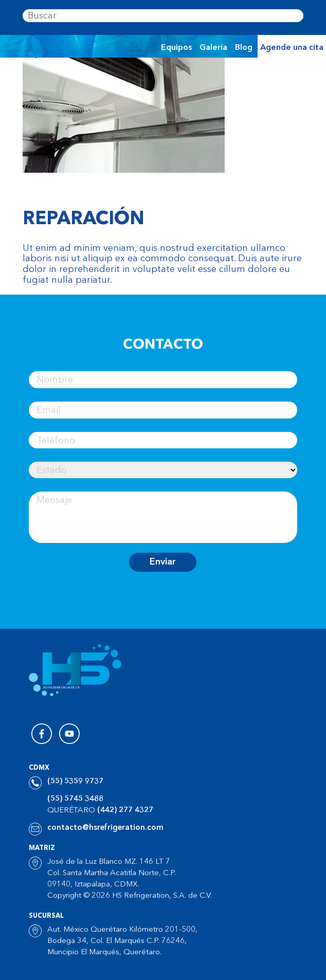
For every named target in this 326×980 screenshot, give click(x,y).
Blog (244, 48)
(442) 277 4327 (125, 811)
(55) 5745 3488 (75, 799)
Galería (213, 48)
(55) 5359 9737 (75, 782)
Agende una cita (292, 48)
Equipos (176, 48)
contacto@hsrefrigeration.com (105, 828)
